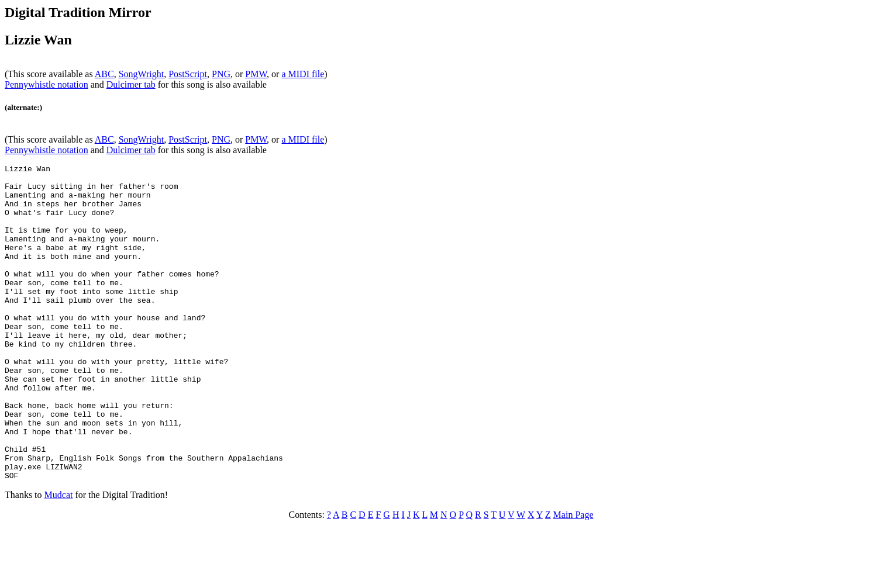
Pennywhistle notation (46, 84)
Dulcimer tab (131, 84)
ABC (104, 74)
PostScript (188, 74)
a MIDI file (303, 74)
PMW (256, 74)
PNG (221, 74)
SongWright (142, 74)
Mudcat (59, 558)
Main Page (573, 578)
